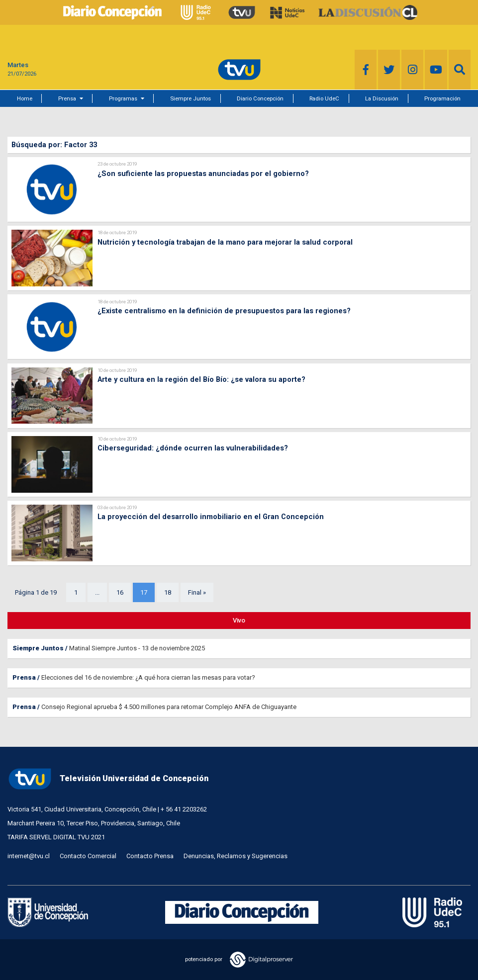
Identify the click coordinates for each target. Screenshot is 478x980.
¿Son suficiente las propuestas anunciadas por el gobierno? (203, 174)
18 (168, 592)
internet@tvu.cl (29, 856)
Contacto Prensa (150, 856)
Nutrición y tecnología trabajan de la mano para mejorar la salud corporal (225, 242)
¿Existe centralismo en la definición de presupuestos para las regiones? (224, 311)
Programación (442, 98)
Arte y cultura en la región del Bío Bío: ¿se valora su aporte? (201, 379)
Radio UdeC (324, 98)
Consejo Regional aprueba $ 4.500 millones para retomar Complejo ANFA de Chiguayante (169, 707)
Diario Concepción (260, 98)
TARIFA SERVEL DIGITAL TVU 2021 (56, 837)
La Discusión (382, 98)
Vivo (239, 620)
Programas (123, 98)
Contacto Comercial (88, 856)
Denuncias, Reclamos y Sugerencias (236, 856)
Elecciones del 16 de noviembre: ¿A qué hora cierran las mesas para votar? (148, 677)
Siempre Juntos (191, 98)
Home (25, 98)
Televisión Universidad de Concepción (108, 779)
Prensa (67, 98)
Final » (197, 592)
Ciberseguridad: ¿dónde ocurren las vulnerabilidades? (193, 448)
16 (120, 592)
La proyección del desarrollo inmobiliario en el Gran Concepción (211, 517)
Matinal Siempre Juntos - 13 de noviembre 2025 (137, 648)
